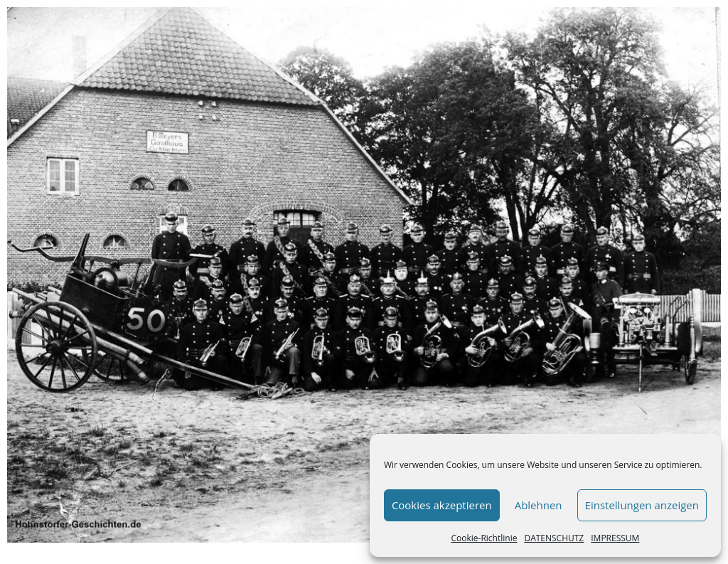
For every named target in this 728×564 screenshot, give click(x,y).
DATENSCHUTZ (554, 538)
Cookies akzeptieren (442, 505)
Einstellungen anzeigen (642, 505)
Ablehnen (539, 505)
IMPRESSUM (615, 538)
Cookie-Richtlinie (484, 538)
